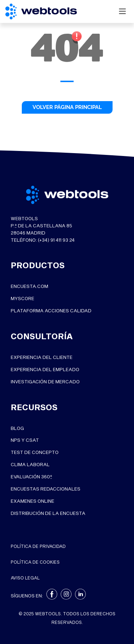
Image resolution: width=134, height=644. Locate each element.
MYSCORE (23, 299)
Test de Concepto (35, 453)
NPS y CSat (25, 440)
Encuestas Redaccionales (46, 489)
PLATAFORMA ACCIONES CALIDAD (51, 311)
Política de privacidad (38, 546)
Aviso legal (25, 578)
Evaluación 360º (31, 477)
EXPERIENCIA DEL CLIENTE (42, 357)
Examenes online (33, 501)
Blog (17, 428)
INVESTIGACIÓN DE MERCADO (45, 382)
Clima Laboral (30, 465)
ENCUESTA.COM (29, 287)
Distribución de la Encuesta (48, 513)
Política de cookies (35, 562)
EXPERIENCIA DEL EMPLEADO (45, 370)
